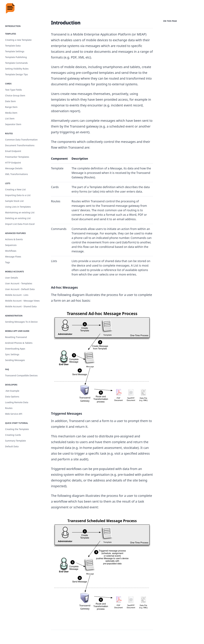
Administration (14, 316)
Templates (11, 34)
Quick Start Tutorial (17, 423)
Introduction (13, 26)
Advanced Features (15, 233)
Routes (9, 134)
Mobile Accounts (15, 272)
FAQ (7, 369)
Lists (8, 183)
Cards (8, 84)
